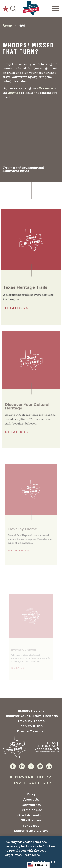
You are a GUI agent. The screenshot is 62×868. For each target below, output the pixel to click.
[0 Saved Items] (6, 8)
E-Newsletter (28, 777)
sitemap (14, 93)
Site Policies (31, 820)
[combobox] (38, 865)
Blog (31, 794)
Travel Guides (28, 783)
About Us (31, 799)
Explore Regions (31, 711)
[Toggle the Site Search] (13, 8)
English (36, 865)
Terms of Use (31, 810)
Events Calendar (31, 731)
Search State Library (31, 831)
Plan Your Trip (31, 726)
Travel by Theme (31, 721)
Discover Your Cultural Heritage (31, 716)
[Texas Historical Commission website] (47, 747)
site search (45, 88)
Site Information (31, 815)
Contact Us (31, 805)
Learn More (31, 855)
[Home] (31, 8)
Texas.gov (31, 826)
